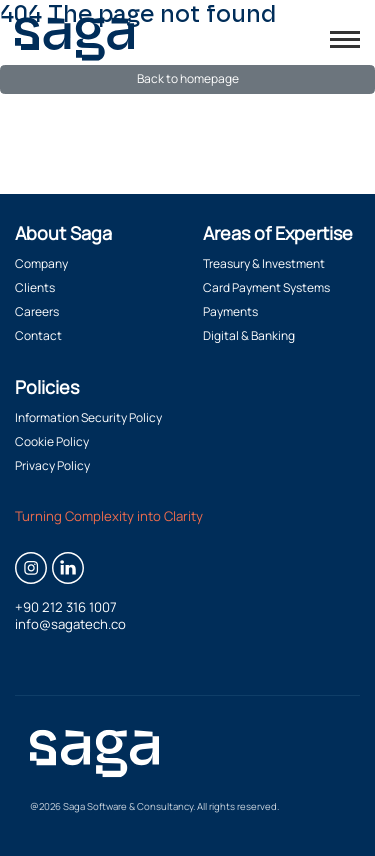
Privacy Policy (52, 465)
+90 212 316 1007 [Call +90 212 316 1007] (66, 607)
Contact (38, 335)
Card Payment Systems (266, 287)
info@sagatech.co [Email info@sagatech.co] (70, 624)
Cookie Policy (52, 441)
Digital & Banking (249, 335)
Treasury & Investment (264, 263)
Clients (35, 287)
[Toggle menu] (345, 39)
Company (41, 263)
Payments (230, 311)
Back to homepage (188, 78)
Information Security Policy (88, 417)
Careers (37, 311)
